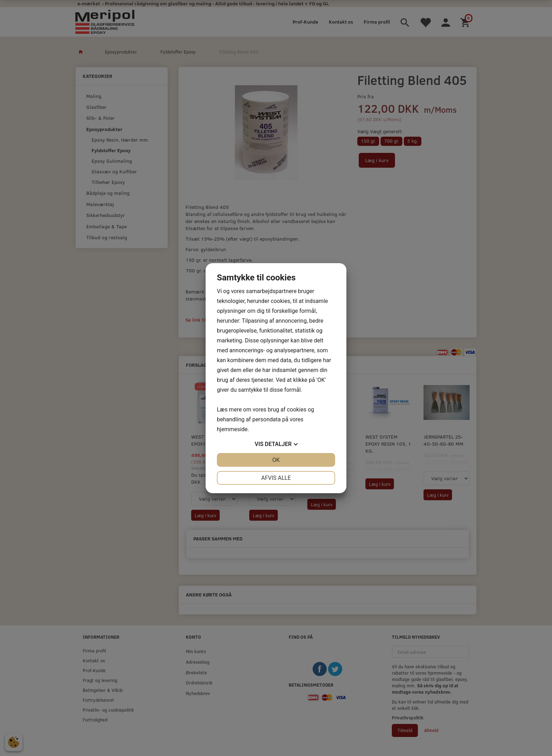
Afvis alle (276, 478)
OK (276, 460)
